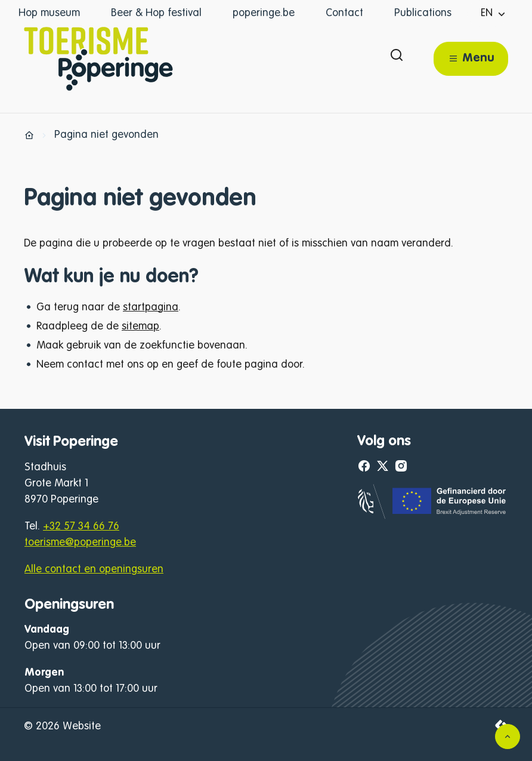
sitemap (140, 326)
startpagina (151, 307)
